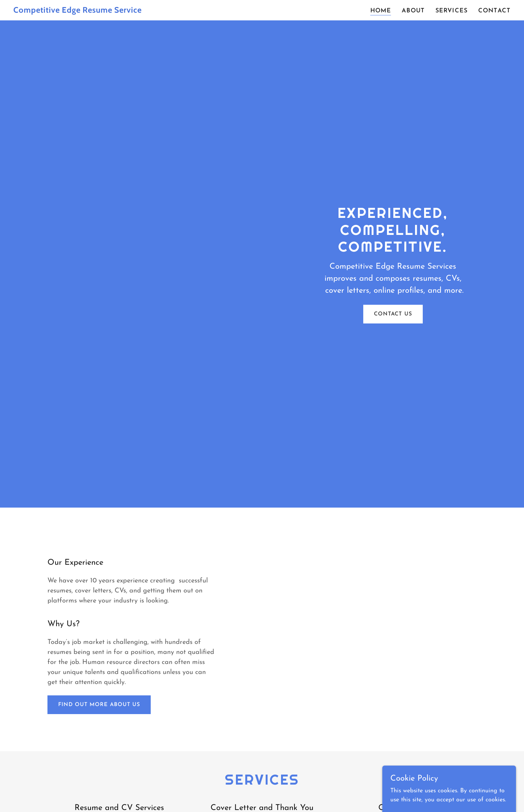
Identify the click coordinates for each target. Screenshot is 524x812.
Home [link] (381, 11)
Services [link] (451, 11)
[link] (100, 11)
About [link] (413, 11)
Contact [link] (494, 11)
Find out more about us (99, 705)
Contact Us (393, 314)
